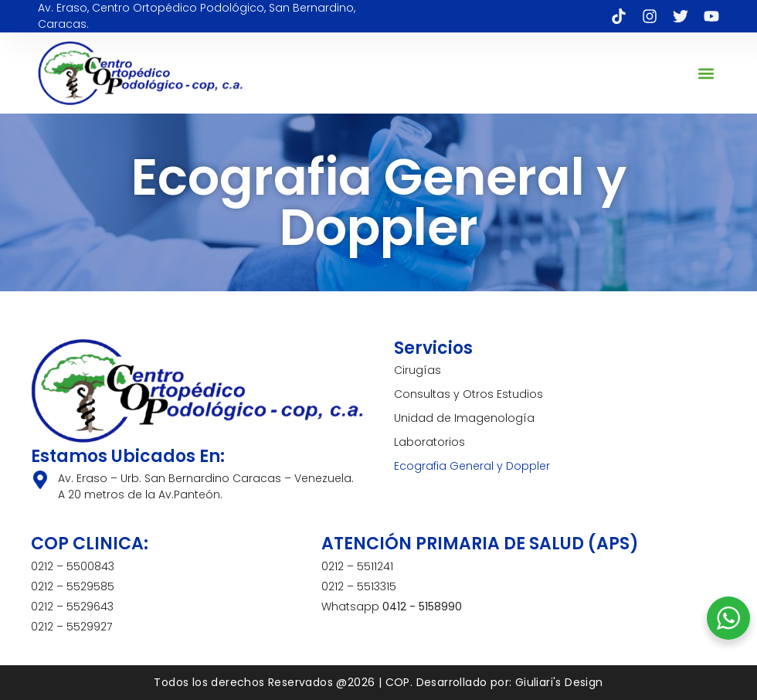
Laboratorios (429, 442)
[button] (706, 73)
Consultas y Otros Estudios (468, 394)
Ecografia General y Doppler (472, 466)
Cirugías (418, 370)
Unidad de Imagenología (464, 418)
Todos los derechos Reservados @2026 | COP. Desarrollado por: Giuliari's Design (378, 682)
